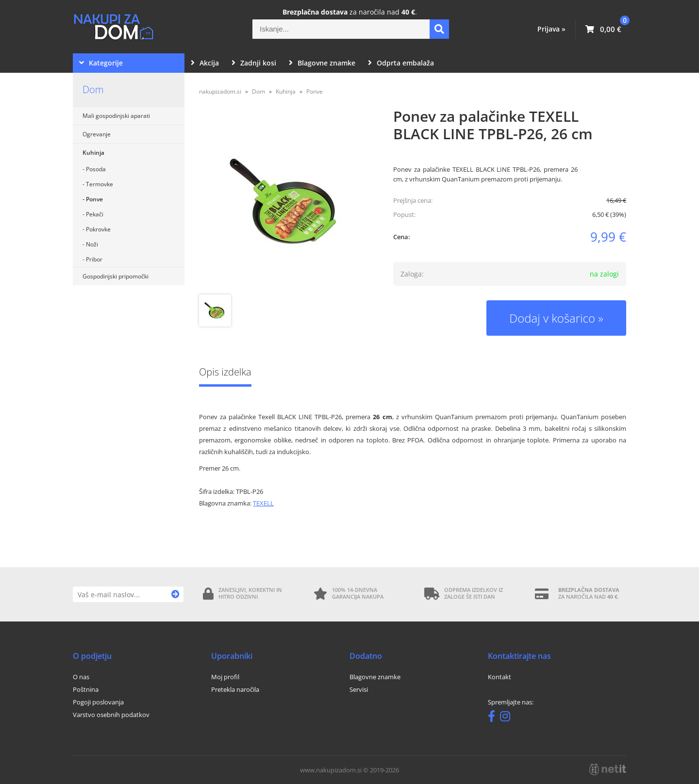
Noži (92, 244)
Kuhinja (93, 153)
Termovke (100, 184)
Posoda (96, 169)
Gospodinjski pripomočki (116, 276)
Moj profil (225, 677)
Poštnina (86, 689)
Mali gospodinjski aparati (116, 116)
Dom (93, 90)
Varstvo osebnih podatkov (111, 715)
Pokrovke (98, 229)
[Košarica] (603, 29)
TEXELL (263, 503)
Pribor (94, 259)
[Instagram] (508, 718)
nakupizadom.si (220, 91)
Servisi (359, 689)
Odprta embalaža (401, 63)
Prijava (551, 29)
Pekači (95, 214)
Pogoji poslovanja (98, 702)
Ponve (94, 199)
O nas (81, 677)
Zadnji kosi (254, 63)
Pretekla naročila (235, 689)
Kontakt (499, 677)
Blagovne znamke (322, 63)
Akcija (205, 63)
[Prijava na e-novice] (175, 594)
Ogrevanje (97, 134)
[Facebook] (494, 718)
